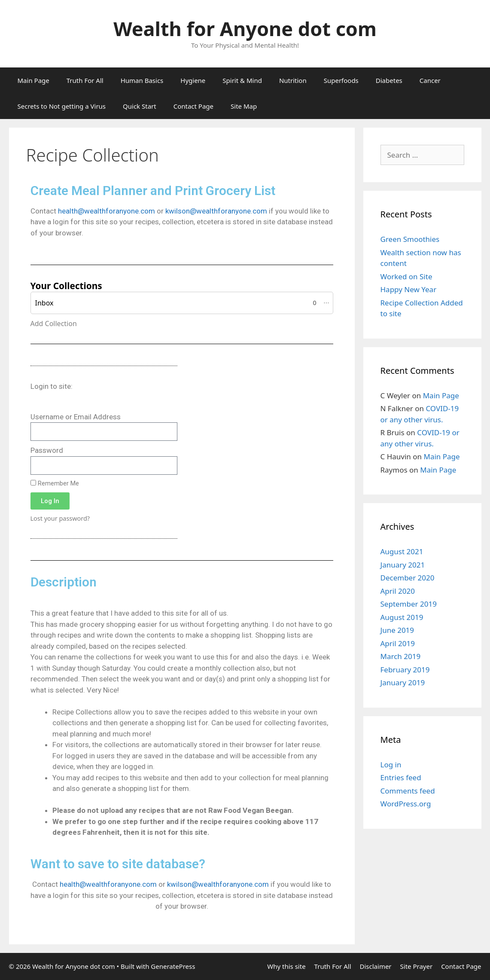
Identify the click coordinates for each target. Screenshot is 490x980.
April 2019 (398, 643)
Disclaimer (376, 966)
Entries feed (401, 777)
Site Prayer (417, 966)
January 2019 (403, 682)
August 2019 (402, 617)
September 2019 (409, 604)
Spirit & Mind (242, 80)
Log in (391, 765)
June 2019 (397, 630)
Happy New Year (409, 289)
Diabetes (389, 80)
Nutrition (293, 80)
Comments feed (408, 791)
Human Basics (142, 80)
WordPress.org (406, 804)
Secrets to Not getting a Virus (62, 106)
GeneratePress (173, 966)
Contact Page (193, 106)
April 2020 (398, 591)
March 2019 (401, 656)
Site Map (244, 106)
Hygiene (193, 80)
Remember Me (55, 484)
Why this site (286, 966)
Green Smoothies (410, 239)
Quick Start (140, 106)
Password (47, 450)
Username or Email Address (76, 417)
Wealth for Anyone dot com (245, 29)
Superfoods (341, 80)
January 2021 (403, 565)
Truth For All (85, 80)
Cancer (430, 80)
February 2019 (405, 670)
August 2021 (402, 551)
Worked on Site (406, 276)
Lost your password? (60, 518)
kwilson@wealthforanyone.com (216, 211)
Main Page (33, 80)
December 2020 (408, 578)
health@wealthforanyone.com (107, 211)
